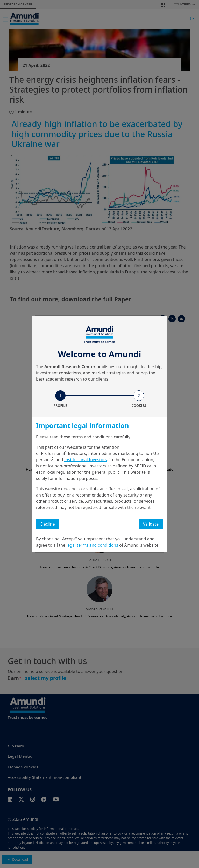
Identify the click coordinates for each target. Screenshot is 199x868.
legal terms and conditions (92, 545)
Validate (151, 524)
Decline (48, 524)
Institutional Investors (86, 460)
